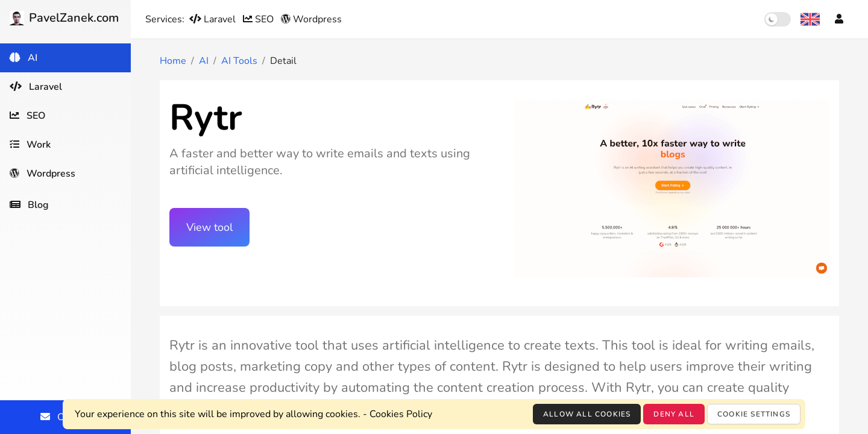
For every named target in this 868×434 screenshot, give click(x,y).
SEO (259, 19)
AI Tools (239, 61)
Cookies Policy (401, 414)
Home (173, 61)
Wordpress (311, 19)
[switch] (778, 19)
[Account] (839, 19)
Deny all (674, 414)
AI (204, 61)
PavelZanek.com (64, 18)
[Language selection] (810, 19)
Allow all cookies (587, 414)
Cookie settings (754, 414)
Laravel (214, 19)
